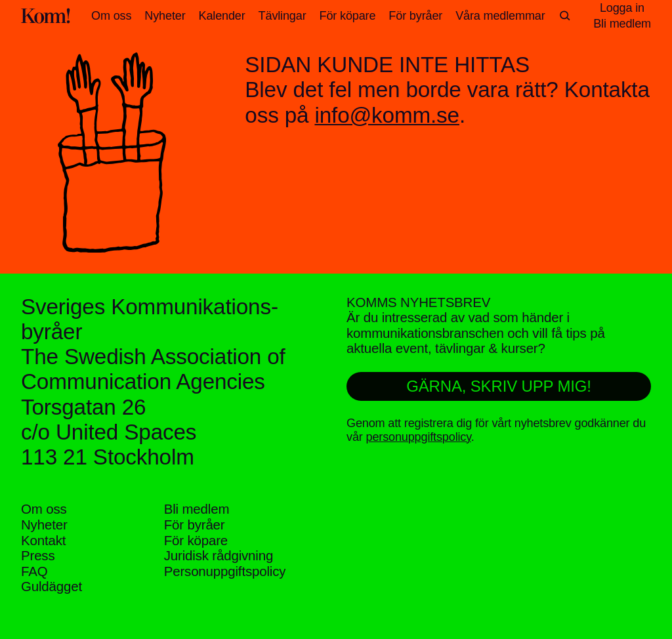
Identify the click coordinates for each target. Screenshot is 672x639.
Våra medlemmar (500, 16)
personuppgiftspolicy (419, 437)
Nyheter (165, 16)
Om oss (111, 16)
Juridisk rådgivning (219, 555)
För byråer (415, 16)
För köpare (348, 16)
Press (38, 555)
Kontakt (43, 540)
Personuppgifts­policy (225, 571)
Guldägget (52, 586)
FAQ (34, 571)
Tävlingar (283, 16)
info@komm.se (387, 115)
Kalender (222, 16)
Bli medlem (197, 509)
